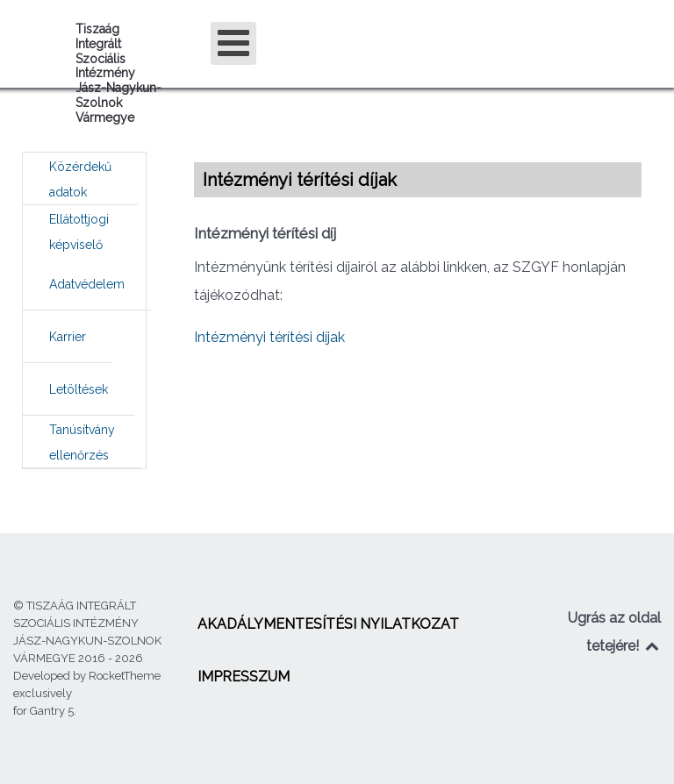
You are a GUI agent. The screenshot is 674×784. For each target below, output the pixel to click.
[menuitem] (80, 179)
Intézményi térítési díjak (269, 337)
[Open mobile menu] (233, 43)
